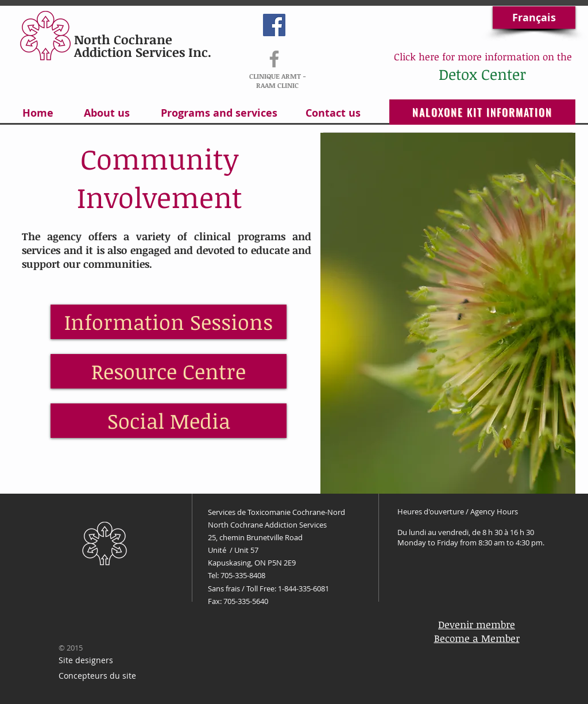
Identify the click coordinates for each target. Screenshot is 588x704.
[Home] (38, 113)
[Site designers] (86, 660)
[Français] (534, 18)
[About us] (107, 113)
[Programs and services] (219, 113)
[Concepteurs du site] (97, 676)
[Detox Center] (482, 74)
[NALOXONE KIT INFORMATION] (482, 112)
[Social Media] (169, 421)
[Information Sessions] (169, 322)
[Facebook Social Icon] (274, 25)
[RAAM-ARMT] (274, 59)
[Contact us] (333, 113)
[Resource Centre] (169, 371)
